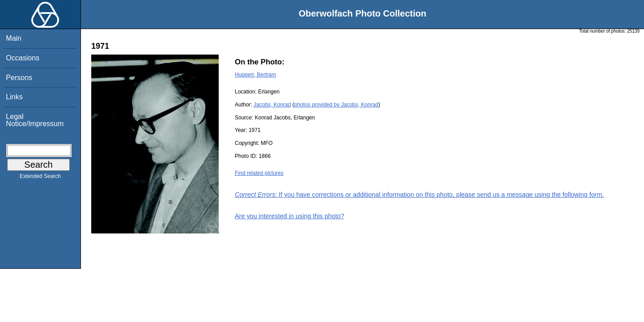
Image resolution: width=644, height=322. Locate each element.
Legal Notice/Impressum (35, 120)
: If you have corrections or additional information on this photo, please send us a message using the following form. (419, 195)
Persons (19, 78)
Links (14, 97)
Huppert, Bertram (255, 75)
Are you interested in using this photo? (290, 216)
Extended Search (40, 178)
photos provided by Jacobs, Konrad (336, 105)
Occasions (23, 58)
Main (14, 38)
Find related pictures (259, 173)
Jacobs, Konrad (272, 105)
